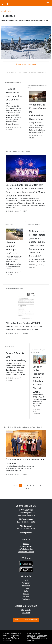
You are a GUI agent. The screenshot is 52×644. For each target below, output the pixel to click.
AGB (29, 638)
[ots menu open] (48, 3)
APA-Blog (26, 613)
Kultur (26, 591)
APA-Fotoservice (26, 549)
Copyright (31, 640)
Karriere (26, 596)
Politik (26, 580)
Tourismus (26, 599)
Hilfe (29, 633)
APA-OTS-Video (26, 546)
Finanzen (26, 586)
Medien (26, 594)
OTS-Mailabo (26, 610)
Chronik (26, 588)
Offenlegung (41, 636)
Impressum (31, 636)
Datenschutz (37, 633)
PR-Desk (26, 544)
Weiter (28, 489)
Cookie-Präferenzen (26, 552)
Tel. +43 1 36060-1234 (26, 529)
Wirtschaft (26, 583)
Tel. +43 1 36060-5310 (26, 522)
